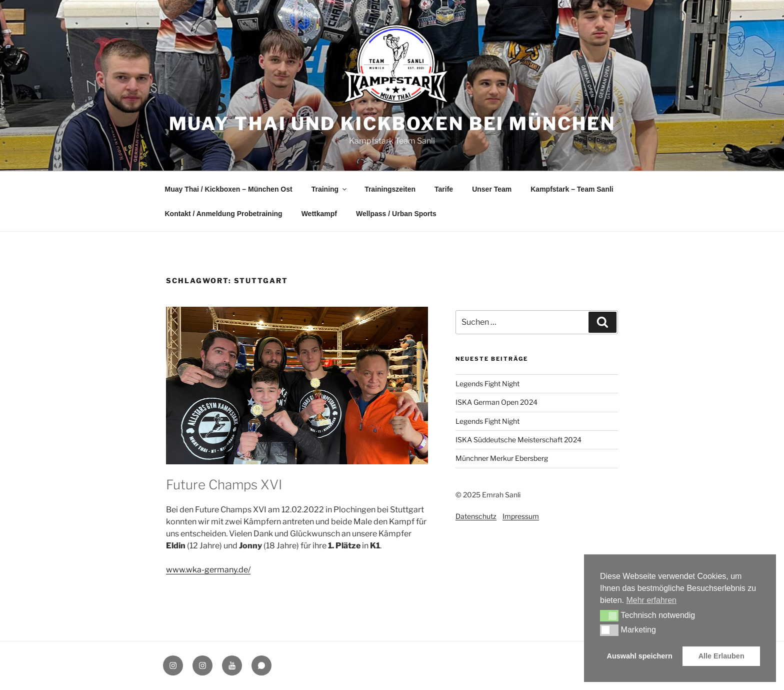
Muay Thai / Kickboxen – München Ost (229, 189)
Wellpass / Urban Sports (396, 214)
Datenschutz (476, 516)
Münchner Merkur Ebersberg (502, 458)
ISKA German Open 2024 (496, 402)
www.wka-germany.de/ (208, 570)
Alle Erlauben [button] (721, 656)
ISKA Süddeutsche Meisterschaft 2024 (518, 440)
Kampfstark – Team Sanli (572, 189)
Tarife (444, 189)
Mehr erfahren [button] (651, 600)
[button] (609, 615)
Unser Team (492, 189)
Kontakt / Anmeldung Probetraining (224, 214)
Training (330, 189)
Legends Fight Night (487, 384)
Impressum (521, 516)
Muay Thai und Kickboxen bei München (392, 124)
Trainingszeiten (390, 189)
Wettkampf (319, 214)
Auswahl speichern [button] (640, 656)
